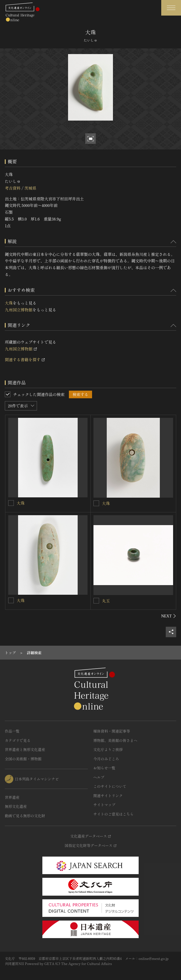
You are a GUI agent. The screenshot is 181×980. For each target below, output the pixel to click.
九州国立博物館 (19, 310)
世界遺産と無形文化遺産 (25, 749)
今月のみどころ (106, 759)
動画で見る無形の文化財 (25, 816)
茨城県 (30, 188)
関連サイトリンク (108, 796)
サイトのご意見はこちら (114, 814)
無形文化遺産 (16, 806)
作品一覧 (12, 731)
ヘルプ (99, 777)
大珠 (9, 303)
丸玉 (106, 601)
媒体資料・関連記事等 (112, 731)
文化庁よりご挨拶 (108, 749)
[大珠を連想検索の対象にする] (11, 503)
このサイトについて (110, 786)
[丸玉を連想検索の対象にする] (96, 601)
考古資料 (13, 188)
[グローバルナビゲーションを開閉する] (171, 8)
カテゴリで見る (18, 740)
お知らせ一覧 (104, 768)
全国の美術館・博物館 (23, 759)
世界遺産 (12, 797)
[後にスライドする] (169, 616)
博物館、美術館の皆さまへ (115, 740)
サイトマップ (104, 805)
